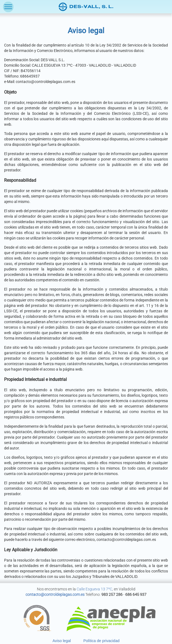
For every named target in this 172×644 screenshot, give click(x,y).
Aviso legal (62, 641)
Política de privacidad (101, 641)
